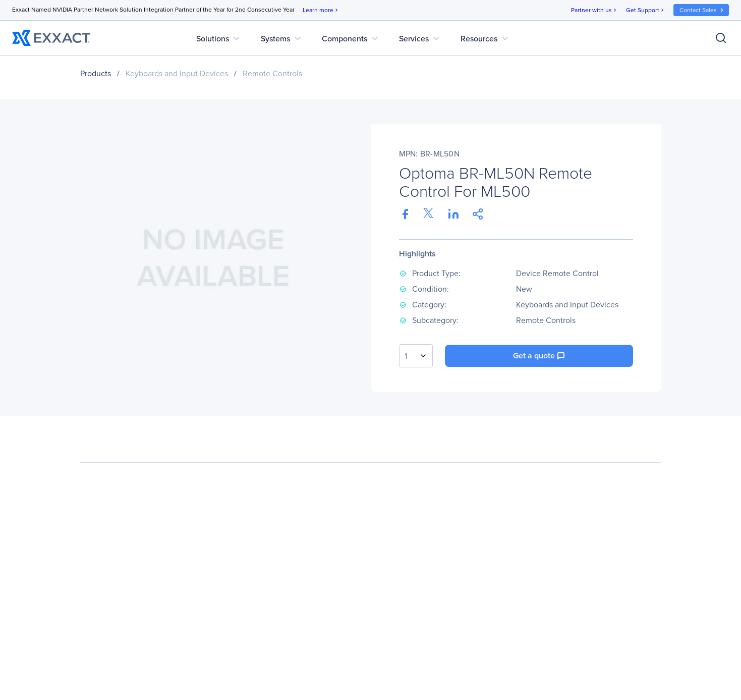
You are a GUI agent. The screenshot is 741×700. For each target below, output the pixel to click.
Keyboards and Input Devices (177, 73)
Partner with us (594, 10)
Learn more (321, 10)
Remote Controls (272, 73)
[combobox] (416, 356)
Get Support (646, 10)
